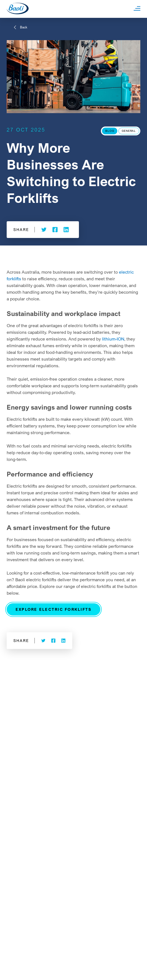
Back (24, 27)
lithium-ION (113, 339)
